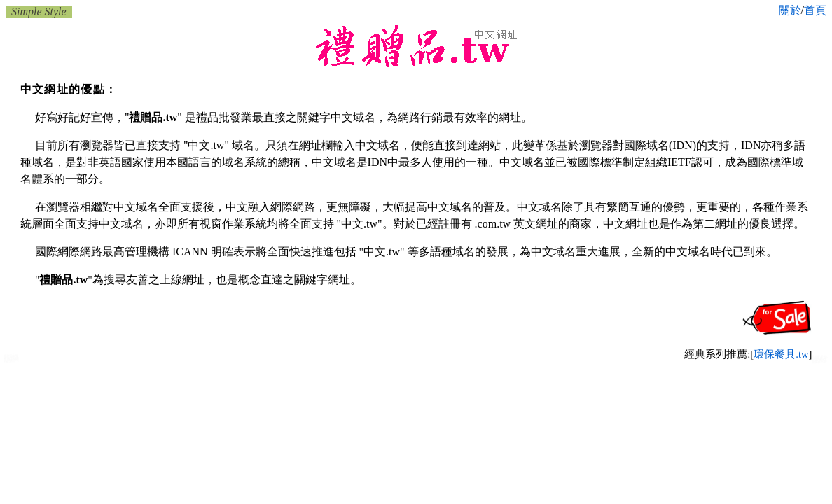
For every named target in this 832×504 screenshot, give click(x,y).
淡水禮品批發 (819, 362)
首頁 (815, 10)
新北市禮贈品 (11, 360)
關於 (790, 10)
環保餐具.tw (781, 354)
